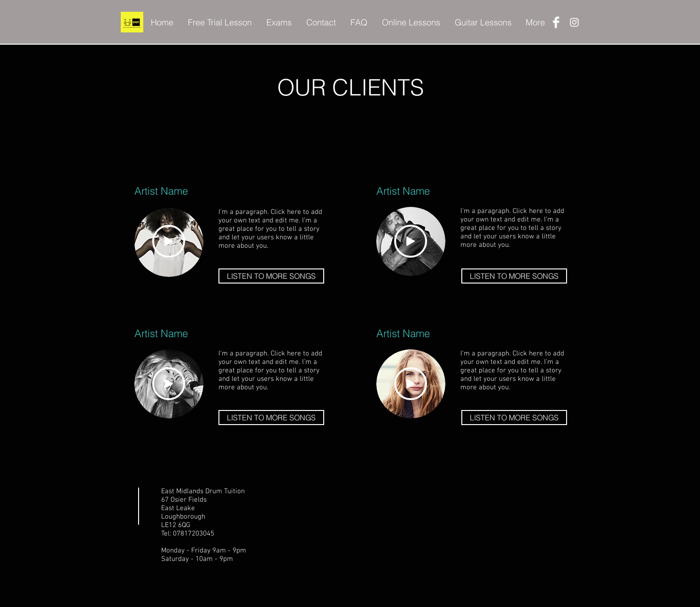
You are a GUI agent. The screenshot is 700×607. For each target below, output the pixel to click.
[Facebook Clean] (556, 22)
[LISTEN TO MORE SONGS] (271, 276)
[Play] (169, 241)
